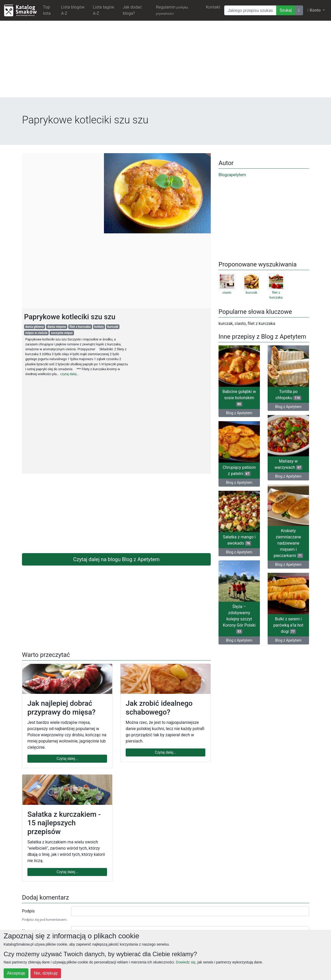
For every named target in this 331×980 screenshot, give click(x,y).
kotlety (99, 327)
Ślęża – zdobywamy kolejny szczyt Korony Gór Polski (239, 619)
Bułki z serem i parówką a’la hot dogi (288, 625)
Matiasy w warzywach (288, 464)
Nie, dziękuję (46, 973)
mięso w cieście (36, 333)
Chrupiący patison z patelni (239, 470)
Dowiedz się (186, 962)
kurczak (113, 327)
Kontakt (213, 7)
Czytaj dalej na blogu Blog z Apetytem (116, 559)
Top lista (47, 10)
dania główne (35, 327)
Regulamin (172, 10)
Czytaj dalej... (67, 759)
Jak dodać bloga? (132, 10)
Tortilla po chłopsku (288, 395)
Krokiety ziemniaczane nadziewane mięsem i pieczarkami (288, 543)
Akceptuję (16, 973)
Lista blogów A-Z (73, 10)
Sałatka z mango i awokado (239, 540)
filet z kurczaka (80, 327)
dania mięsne (57, 327)
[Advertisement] (165, 61)
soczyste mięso (62, 333)
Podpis (28, 911)
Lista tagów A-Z (104, 10)
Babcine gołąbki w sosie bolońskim (239, 398)
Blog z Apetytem (239, 413)
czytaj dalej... (70, 374)
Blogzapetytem (232, 175)
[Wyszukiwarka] (250, 10)
